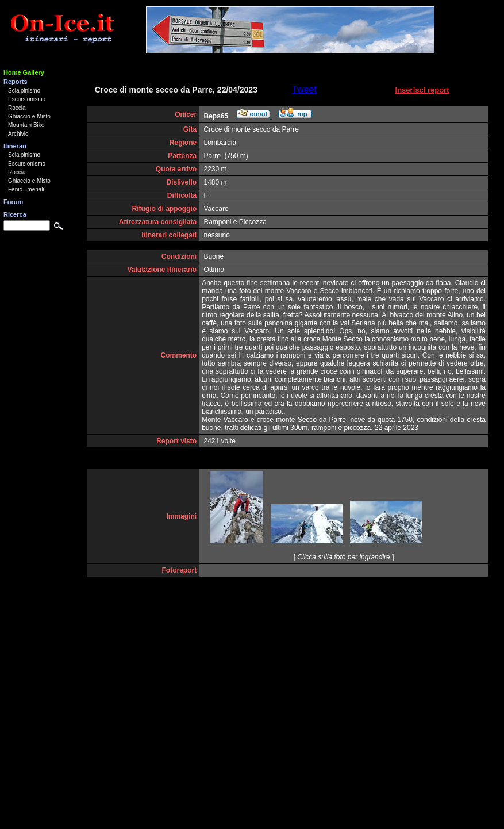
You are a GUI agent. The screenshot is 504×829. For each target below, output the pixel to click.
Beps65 (216, 116)
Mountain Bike (26, 125)
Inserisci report (422, 90)
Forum (13, 202)
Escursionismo (27, 99)
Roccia (17, 108)
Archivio (18, 134)
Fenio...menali (26, 189)
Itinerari (15, 146)
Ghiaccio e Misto (29, 116)
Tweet (304, 89)
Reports (16, 82)
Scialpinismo (24, 91)
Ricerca (15, 214)
